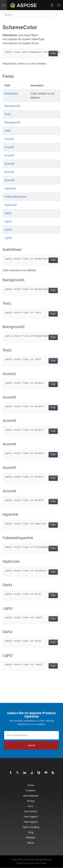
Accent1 (9, 139)
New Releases (31, 796)
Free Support (31, 817)
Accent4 (9, 164)
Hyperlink (10, 188)
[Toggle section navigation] (57, 15)
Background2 (12, 122)
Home (31, 785)
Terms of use (34, 863)
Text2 (8, 131)
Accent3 (9, 155)
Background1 (12, 106)
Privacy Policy (22, 863)
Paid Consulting (31, 827)
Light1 (8, 221)
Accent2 (9, 147)
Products (31, 790)
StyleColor (11, 205)
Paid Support (31, 822)
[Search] (28, 15)
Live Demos (31, 811)
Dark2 (8, 230)
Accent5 (9, 172)
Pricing (31, 801)
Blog (31, 832)
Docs (31, 806)
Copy (53, 53)
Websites (31, 837)
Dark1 (8, 213)
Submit (32, 745)
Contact (43, 863)
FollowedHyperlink (16, 197)
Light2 (8, 238)
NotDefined (11, 94)
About (31, 843)
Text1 (8, 114)
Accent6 (9, 180)
